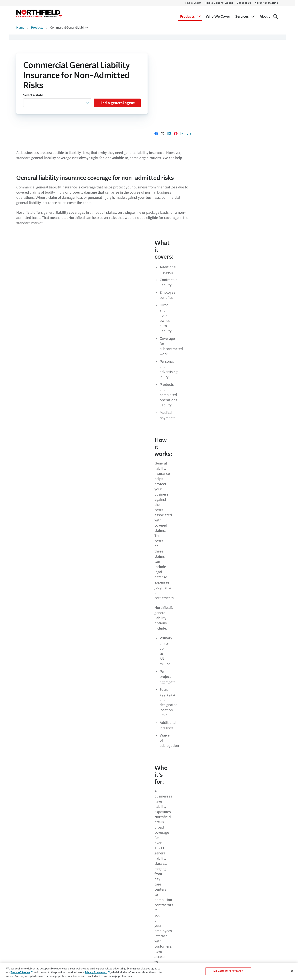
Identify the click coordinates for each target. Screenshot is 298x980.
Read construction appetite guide (105, 510)
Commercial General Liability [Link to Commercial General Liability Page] (33, 874)
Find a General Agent (219, 3)
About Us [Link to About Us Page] (97, 874)
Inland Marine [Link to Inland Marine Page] (24, 897)
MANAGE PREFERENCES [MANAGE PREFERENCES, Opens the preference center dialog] (228, 971)
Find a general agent (117, 103)
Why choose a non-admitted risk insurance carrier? (125, 601)
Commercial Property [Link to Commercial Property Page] (29, 882)
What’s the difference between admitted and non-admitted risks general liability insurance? (140, 574)
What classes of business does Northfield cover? (123, 625)
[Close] (292, 971)
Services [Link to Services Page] (21, 926)
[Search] (275, 16)
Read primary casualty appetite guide (243, 510)
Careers (96, 889)
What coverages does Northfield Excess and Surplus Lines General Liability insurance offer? (141, 653)
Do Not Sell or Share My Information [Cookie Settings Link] (224, 889)
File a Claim (193, 3)
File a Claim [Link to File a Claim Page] (152, 874)
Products (37, 28)
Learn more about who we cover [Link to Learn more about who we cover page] (221, 298)
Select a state (33, 95)
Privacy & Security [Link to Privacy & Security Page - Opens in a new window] (216, 882)
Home (20, 28)
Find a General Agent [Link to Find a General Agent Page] (158, 882)
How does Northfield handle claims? (109, 680)
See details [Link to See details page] (148, 783)
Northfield (267, 3)
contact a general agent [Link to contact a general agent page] (84, 450)
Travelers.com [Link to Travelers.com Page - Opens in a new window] (102, 882)
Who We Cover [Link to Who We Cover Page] (25, 919)
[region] (149, 971)
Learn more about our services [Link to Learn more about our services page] (58, 783)
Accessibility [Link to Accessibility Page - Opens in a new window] (213, 896)
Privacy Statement (96, 972)
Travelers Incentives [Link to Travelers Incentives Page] (28, 934)
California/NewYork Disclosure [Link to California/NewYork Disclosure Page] (221, 911)
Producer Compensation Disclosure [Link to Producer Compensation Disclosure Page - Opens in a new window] (226, 904)
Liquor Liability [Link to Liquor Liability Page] (25, 904)
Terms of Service (20, 972)
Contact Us (244, 3)
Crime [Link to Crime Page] (20, 889)
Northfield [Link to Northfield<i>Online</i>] (156, 897)
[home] (39, 14)
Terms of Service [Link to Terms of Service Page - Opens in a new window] (215, 874)
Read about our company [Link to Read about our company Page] (237, 783)
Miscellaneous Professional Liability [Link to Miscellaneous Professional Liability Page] (38, 911)
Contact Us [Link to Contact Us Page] (152, 889)
